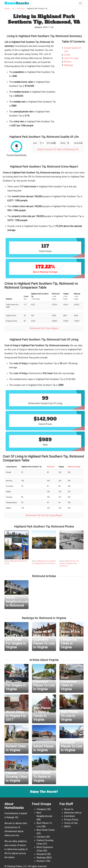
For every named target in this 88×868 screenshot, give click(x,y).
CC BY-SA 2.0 (50, 563)
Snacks (17, 3)
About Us (69, 809)
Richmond (21, 9)
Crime (67, 55)
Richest (40, 861)
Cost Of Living (71, 58)
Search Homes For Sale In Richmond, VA (58, 149)
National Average (74, 467)
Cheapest (41, 809)
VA (13, 9)
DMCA (67, 826)
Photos (68, 62)
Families (41, 837)
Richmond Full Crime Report (44, 328)
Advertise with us (73, 813)
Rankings (69, 65)
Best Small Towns (46, 830)
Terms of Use (71, 823)
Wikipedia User (16, 561)
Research (41, 854)
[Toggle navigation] (80, 3)
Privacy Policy (71, 820)
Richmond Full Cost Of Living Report (44, 515)
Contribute (69, 816)
